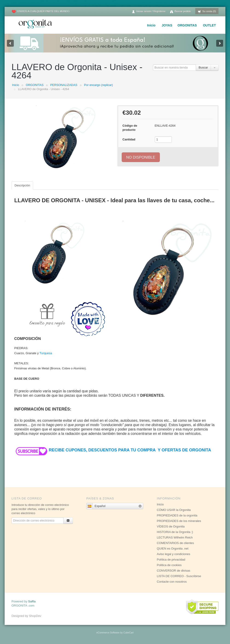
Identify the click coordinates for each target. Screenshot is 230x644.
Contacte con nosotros (172, 582)
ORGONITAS (187, 25)
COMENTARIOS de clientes (175, 543)
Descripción (22, 185)
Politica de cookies (169, 565)
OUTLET (209, 25)
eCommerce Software (108, 633)
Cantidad (129, 139)
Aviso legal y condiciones (174, 554)
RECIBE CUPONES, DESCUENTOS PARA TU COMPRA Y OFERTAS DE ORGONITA (113, 450)
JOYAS (167, 25)
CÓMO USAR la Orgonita (174, 510)
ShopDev (35, 616)
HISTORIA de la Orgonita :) (175, 532)
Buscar (203, 67)
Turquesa (46, 353)
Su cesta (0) (207, 12)
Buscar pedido (180, 12)
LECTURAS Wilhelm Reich (175, 537)
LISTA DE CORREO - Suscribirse (179, 576)
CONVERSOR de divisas (174, 571)
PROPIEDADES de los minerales (179, 521)
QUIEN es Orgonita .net (173, 549)
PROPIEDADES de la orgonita (177, 515)
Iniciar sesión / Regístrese (149, 12)
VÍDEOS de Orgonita (171, 526)
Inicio (151, 25)
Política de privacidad (171, 560)
